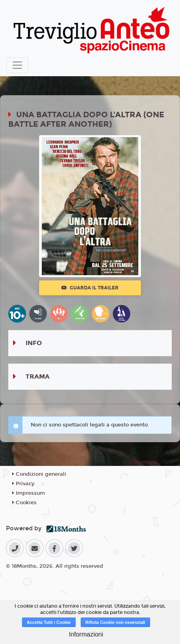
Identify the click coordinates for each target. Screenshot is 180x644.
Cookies (24, 503)
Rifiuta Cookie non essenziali (115, 622)
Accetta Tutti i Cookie (49, 622)
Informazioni (86, 634)
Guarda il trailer (90, 288)
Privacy (23, 484)
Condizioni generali (39, 474)
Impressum (29, 493)
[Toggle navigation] (17, 65)
